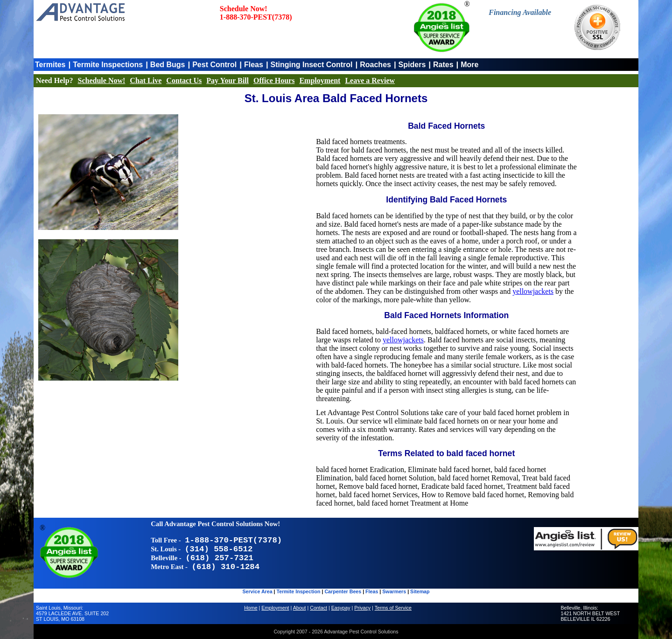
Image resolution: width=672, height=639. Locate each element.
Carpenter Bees (343, 591)
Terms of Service (393, 608)
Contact (318, 608)
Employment (320, 80)
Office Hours (274, 80)
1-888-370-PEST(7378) (256, 17)
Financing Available (520, 12)
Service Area (257, 591)
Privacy (362, 608)
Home (251, 608)
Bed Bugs (168, 65)
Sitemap (420, 591)
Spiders (412, 65)
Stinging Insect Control (312, 65)
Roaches (375, 65)
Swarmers (394, 591)
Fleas (254, 65)
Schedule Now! (102, 80)
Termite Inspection (299, 591)
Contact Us (184, 80)
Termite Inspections (108, 65)
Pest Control (214, 65)
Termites (50, 65)
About (300, 608)
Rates (443, 65)
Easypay (341, 608)
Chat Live (146, 80)
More (469, 65)
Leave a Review (370, 80)
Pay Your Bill (227, 80)
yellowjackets (533, 291)
